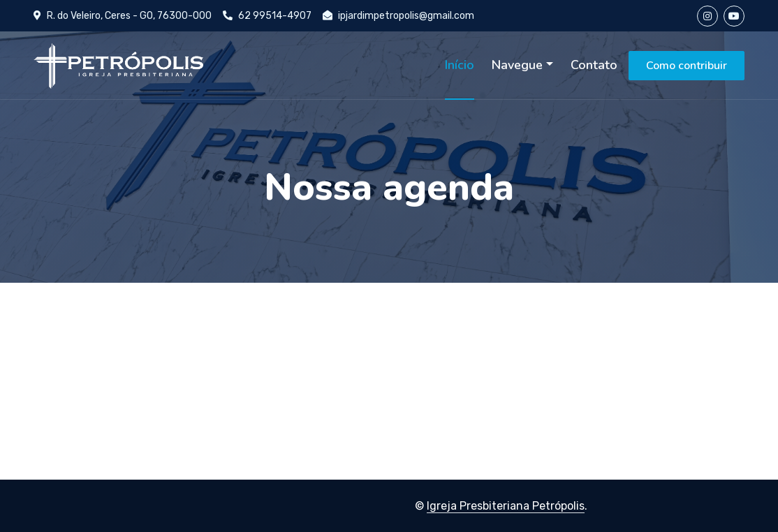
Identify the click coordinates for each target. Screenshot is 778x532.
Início (460, 65)
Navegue (517, 65)
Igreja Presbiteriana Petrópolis (506, 506)
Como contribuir (687, 66)
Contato (594, 65)
